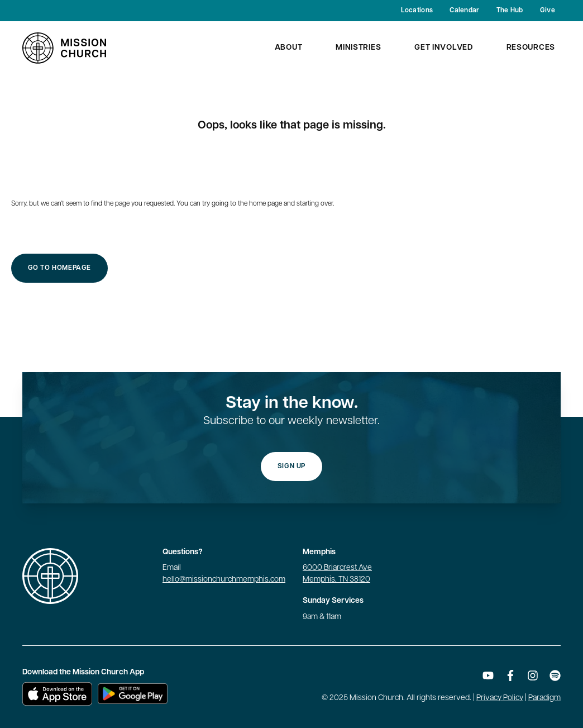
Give (548, 11)
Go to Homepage (59, 268)
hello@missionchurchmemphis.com (224, 580)
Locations (417, 11)
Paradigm (544, 698)
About (289, 48)
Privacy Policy (500, 698)
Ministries (358, 48)
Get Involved (443, 48)
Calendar (464, 11)
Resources (531, 48)
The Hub (510, 11)
